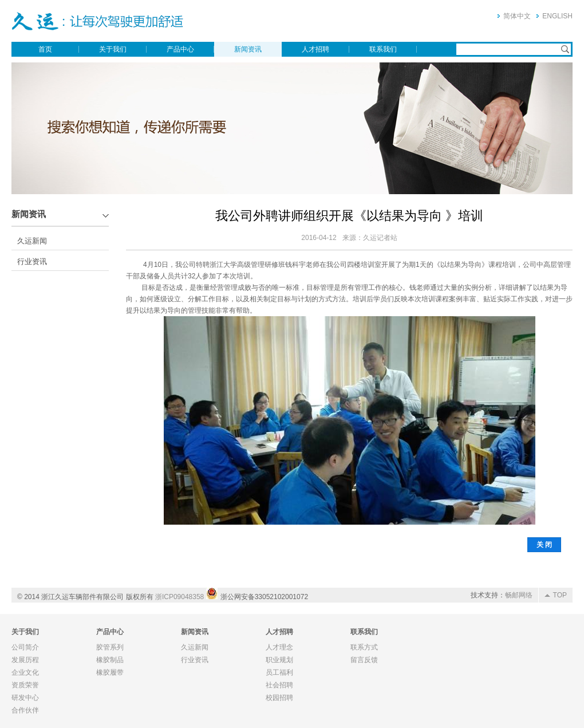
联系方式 (364, 647)
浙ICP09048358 (179, 597)
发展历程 (25, 660)
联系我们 (383, 49)
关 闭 (544, 545)
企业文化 (25, 672)
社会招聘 (279, 685)
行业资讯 (32, 261)
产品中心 (180, 49)
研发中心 (25, 698)
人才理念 (279, 647)
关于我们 (113, 49)
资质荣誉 (25, 685)
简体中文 (517, 16)
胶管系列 (110, 647)
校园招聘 (279, 698)
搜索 (565, 49)
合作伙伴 (25, 710)
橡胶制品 (110, 660)
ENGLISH (557, 16)
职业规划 (279, 660)
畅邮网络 (519, 595)
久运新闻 (32, 241)
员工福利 (279, 672)
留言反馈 (364, 660)
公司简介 (25, 647)
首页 (45, 49)
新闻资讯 (248, 49)
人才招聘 (315, 49)
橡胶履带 (110, 672)
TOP (560, 595)
